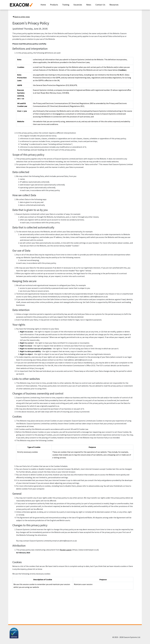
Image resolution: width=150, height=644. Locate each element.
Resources (114, 5)
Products (54, 5)
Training (66, 5)
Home (43, 5)
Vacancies (78, 5)
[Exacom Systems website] (23, 5)
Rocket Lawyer (66, 550)
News (89, 5)
